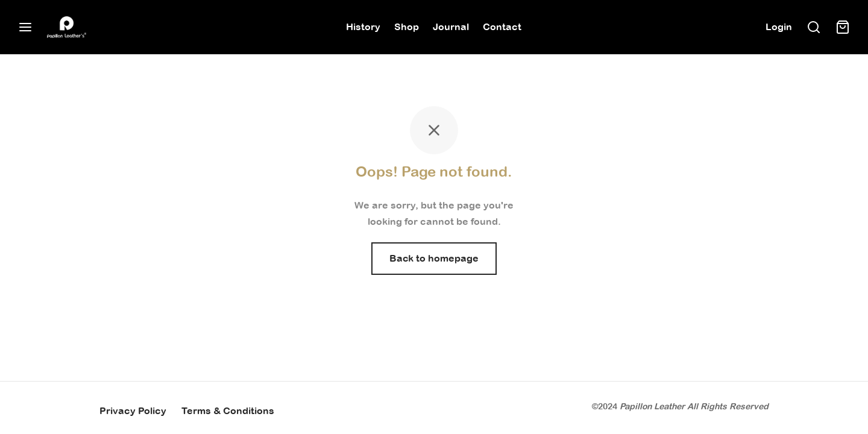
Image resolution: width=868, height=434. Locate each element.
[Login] (779, 27)
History (363, 27)
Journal (451, 27)
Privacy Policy (133, 410)
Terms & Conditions (228, 410)
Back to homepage (434, 258)
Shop (407, 27)
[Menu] (25, 27)
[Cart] (843, 27)
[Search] (814, 27)
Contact (502, 27)
